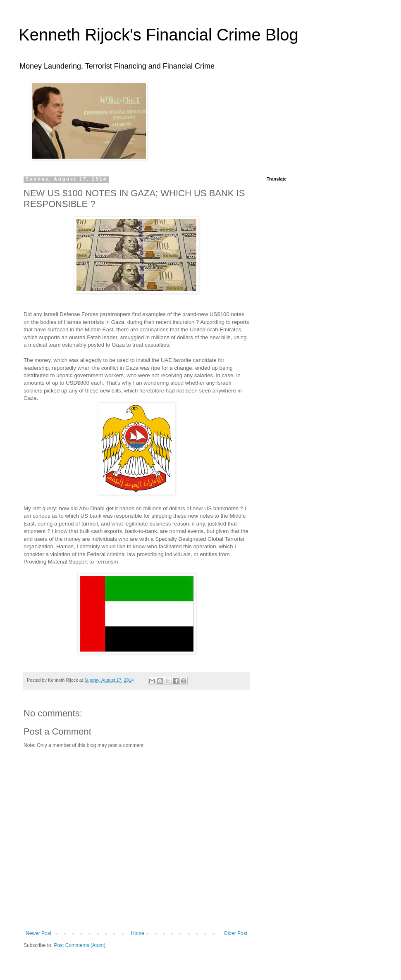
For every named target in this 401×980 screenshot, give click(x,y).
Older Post (235, 933)
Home (138, 933)
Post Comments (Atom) (80, 945)
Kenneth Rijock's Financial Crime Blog (159, 35)
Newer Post (38, 933)
